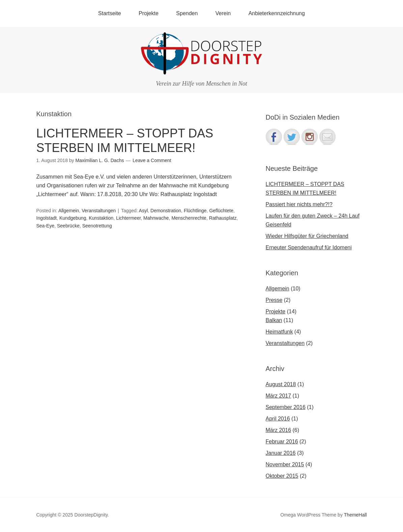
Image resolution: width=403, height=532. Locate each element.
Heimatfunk (279, 332)
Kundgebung (73, 218)
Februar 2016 (282, 442)
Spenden (187, 13)
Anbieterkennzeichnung (277, 13)
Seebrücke (68, 226)
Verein (223, 13)
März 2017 (279, 396)
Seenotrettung (97, 226)
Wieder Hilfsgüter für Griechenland (307, 236)
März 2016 (279, 430)
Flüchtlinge (195, 211)
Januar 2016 (281, 453)
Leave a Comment (152, 160)
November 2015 (285, 464)
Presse (274, 300)
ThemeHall (355, 515)
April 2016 (278, 419)
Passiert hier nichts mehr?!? (299, 204)
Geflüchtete (221, 211)
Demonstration (166, 211)
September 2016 (286, 407)
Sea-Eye (46, 226)
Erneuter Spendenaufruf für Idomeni (309, 247)
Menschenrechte (189, 218)
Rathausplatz (223, 218)
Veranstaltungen (99, 211)
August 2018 (281, 384)
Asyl (143, 211)
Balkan (274, 320)
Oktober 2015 (282, 476)
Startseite (110, 13)
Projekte (149, 13)
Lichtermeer (128, 218)
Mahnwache (156, 218)
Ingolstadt (47, 218)
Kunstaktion (101, 218)
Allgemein (69, 211)
